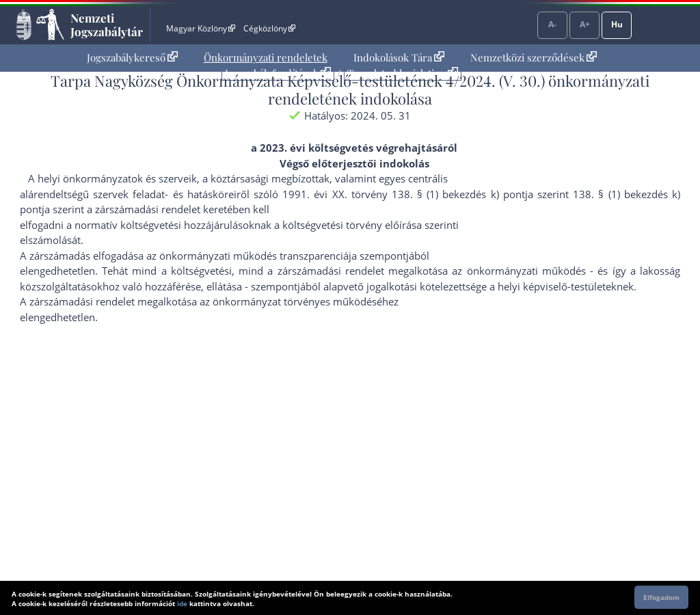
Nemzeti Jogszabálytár (107, 25)
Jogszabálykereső (132, 57)
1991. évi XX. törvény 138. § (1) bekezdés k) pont (404, 194)
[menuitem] (132, 58)
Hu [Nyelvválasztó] (617, 24)
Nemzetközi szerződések (534, 57)
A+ (585, 24)
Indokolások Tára (399, 57)
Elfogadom (661, 597)
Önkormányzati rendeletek (266, 57)
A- (552, 24)
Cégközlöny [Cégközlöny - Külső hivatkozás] (269, 28)
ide (182, 603)
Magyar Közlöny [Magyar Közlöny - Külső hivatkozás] (201, 28)
